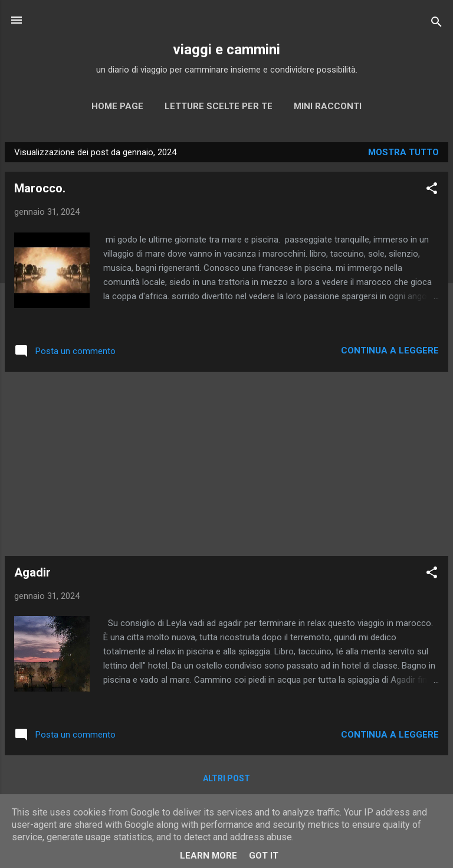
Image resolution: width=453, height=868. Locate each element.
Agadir (32, 572)
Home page (117, 106)
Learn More (209, 856)
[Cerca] (436, 24)
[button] (432, 190)
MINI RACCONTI (328, 106)
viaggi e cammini (226, 50)
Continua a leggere (390, 351)
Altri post (226, 778)
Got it (264, 856)
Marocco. (40, 188)
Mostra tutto (403, 152)
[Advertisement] (226, 464)
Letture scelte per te (219, 106)
